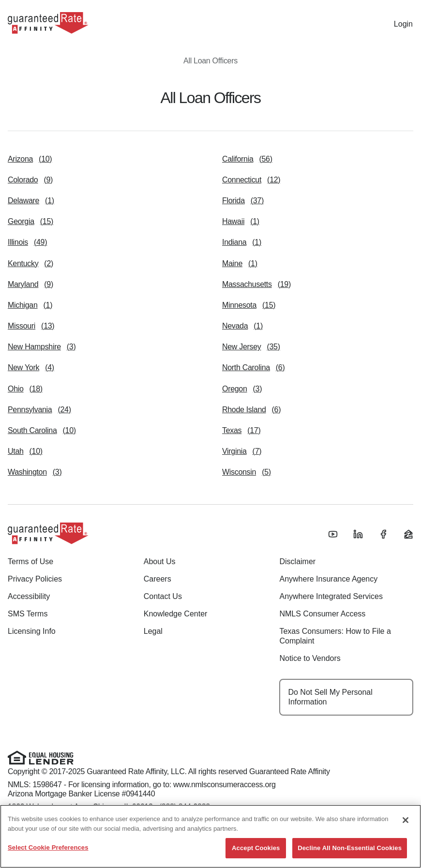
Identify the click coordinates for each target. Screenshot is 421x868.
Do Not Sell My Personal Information (330, 697)
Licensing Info (32, 631)
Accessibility (29, 596)
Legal (153, 631)
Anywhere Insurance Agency (328, 579)
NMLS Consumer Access (322, 614)
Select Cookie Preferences (48, 847)
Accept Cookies (256, 848)
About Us (160, 561)
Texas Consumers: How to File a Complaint (335, 636)
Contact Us (163, 596)
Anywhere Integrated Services (331, 596)
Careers (158, 579)
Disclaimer (297, 561)
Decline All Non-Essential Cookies (350, 848)
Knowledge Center (176, 614)
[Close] (406, 820)
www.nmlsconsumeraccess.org (225, 785)
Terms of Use (30, 561)
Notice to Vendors (310, 658)
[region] (210, 836)
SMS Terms (28, 614)
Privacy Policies (35, 579)
